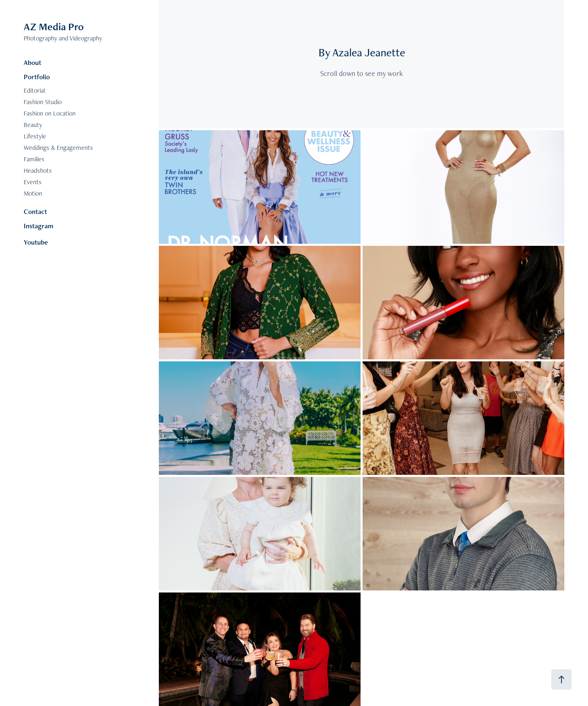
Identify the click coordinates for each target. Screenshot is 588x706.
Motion (33, 193)
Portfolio (37, 77)
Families (34, 159)
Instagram (39, 226)
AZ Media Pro (54, 27)
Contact (35, 212)
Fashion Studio (43, 102)
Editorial (34, 90)
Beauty (33, 125)
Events (33, 182)
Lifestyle (35, 136)
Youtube (36, 242)
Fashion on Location (50, 113)
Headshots (38, 170)
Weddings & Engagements (58, 148)
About (32, 62)
